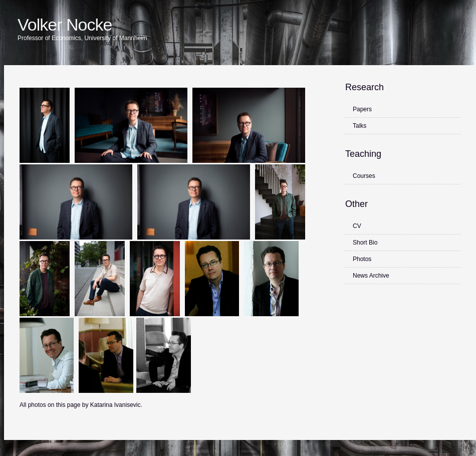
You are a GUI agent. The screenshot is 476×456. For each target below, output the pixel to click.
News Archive (371, 276)
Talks (360, 126)
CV (357, 226)
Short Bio (365, 243)
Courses (364, 176)
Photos (362, 259)
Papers (362, 109)
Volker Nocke (65, 25)
